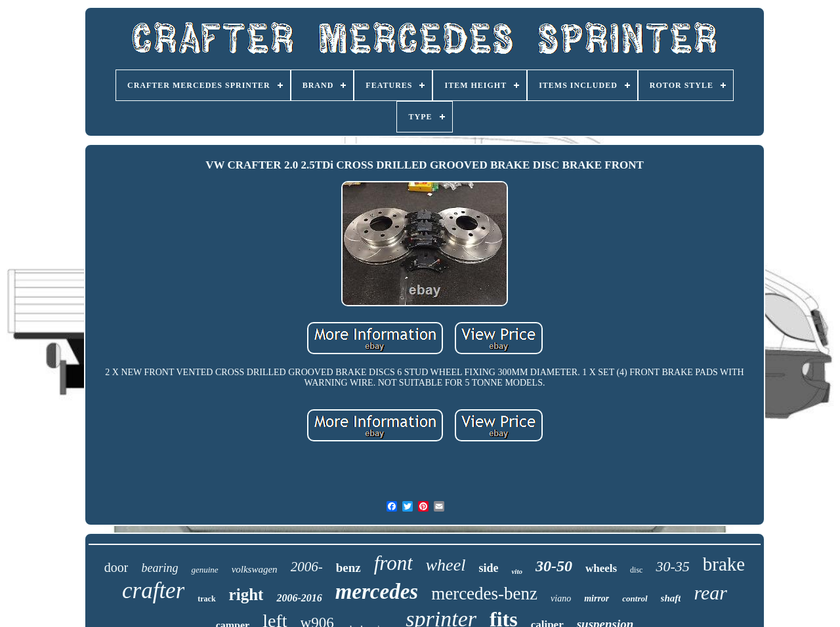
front (393, 563)
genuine (204, 570)
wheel (446, 565)
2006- (307, 567)
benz (348, 568)
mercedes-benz (484, 594)
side (488, 568)
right (246, 595)
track (206, 599)
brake (724, 564)
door (116, 567)
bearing (159, 568)
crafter (153, 591)
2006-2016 (299, 598)
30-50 (554, 566)
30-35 (672, 566)
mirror (597, 598)
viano (561, 598)
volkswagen (255, 569)
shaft (671, 598)
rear (710, 593)
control (635, 598)
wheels (601, 568)
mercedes (377, 592)
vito (517, 571)
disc (636, 570)
